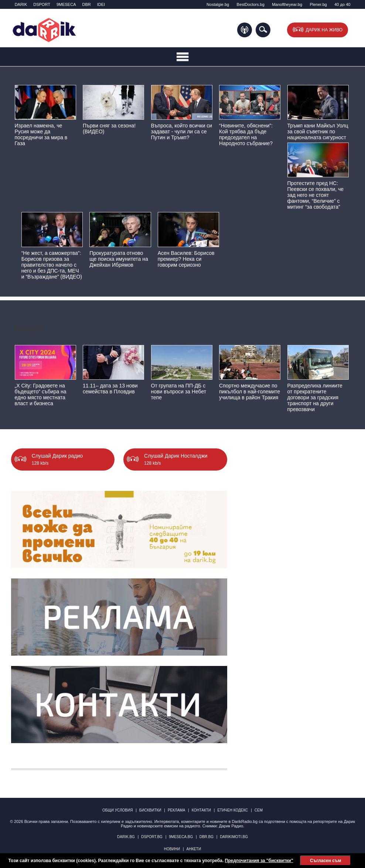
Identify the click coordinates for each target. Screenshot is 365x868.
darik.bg (126, 837)
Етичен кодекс (233, 810)
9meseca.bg (181, 837)
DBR (86, 4)
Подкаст (245, 30)
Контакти (201, 810)
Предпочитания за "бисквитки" (259, 861)
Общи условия (117, 810)
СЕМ (259, 810)
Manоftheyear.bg (287, 4)
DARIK (21, 4)
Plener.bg (318, 4)
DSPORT (42, 4)
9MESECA (66, 4)
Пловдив (30, 328)
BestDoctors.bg (251, 4)
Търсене (263, 30)
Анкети (194, 849)
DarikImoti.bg (234, 837)
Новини (172, 849)
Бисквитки (150, 810)
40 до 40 (342, 4)
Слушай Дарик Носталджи (176, 462)
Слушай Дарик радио (57, 462)
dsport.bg (152, 837)
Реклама (176, 810)
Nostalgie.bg (218, 4)
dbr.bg (207, 837)
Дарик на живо (324, 30)
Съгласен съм (325, 861)
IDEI (101, 4)
